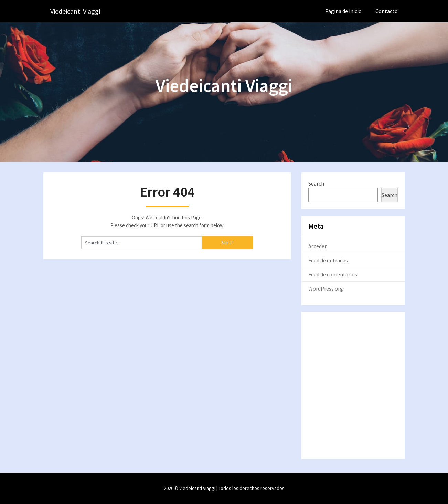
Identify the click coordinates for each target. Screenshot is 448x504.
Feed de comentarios (333, 274)
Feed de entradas (328, 260)
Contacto (387, 11)
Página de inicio (343, 11)
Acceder (317, 246)
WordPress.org (326, 288)
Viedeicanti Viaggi (75, 11)
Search (316, 183)
